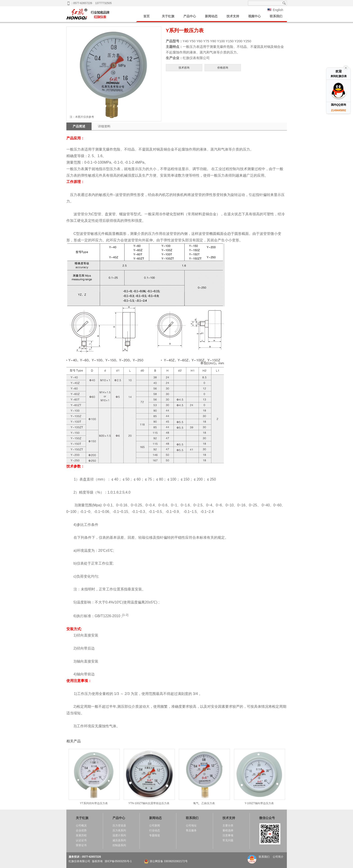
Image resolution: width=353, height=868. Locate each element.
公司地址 (191, 826)
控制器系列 (119, 845)
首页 (146, 16)
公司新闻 (155, 826)
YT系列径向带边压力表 (94, 777)
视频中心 (254, 16)
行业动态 (155, 830)
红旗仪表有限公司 (79, 861)
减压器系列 (119, 840)
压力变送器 (119, 826)
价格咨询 (223, 68)
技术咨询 (184, 68)
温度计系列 (119, 835)
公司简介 (278, 857)
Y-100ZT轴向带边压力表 (259, 777)
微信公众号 (267, 818)
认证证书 (81, 840)
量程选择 (228, 830)
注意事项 (228, 835)
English (278, 10)
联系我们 (276, 16)
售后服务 (191, 830)
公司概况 (81, 826)
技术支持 (233, 16)
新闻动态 (211, 16)
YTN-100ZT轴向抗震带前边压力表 (149, 777)
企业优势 (81, 830)
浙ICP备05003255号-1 (118, 861)
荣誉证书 (81, 845)
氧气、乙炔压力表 (204, 777)
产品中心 (190, 16)
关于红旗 (168, 16)
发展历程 (81, 835)
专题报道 (155, 835)
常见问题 (228, 840)
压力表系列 (119, 830)
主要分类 (228, 826)
